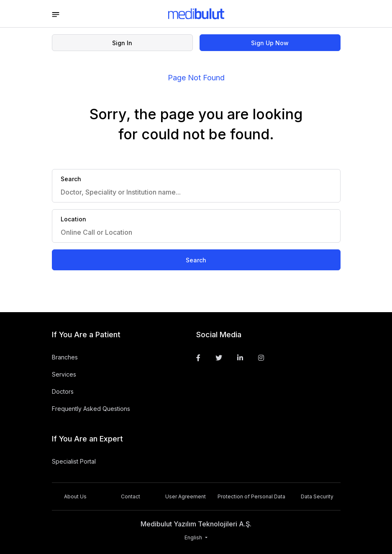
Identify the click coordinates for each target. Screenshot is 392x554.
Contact (131, 496)
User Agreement (186, 496)
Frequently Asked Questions (91, 409)
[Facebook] (198, 358)
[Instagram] (261, 358)
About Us (75, 496)
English (194, 537)
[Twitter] (219, 358)
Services (64, 374)
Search (196, 260)
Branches (65, 357)
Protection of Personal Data (251, 496)
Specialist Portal (74, 461)
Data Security (317, 496)
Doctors (63, 391)
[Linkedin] (240, 358)
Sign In (122, 43)
